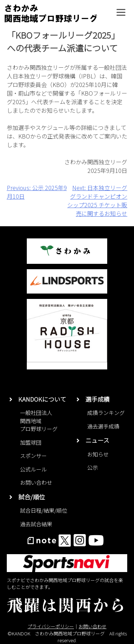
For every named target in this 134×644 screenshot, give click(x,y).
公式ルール (33, 469)
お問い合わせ (36, 482)
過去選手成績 (103, 426)
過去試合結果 (36, 524)
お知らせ (98, 454)
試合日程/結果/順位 (44, 510)
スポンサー (33, 456)
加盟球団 (31, 442)
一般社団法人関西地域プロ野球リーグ (39, 421)
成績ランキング (106, 413)
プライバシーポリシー (51, 626)
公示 (93, 467)
